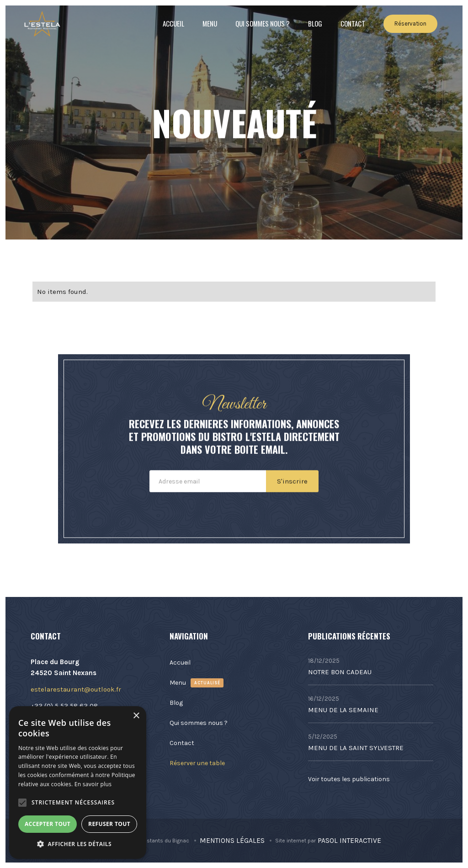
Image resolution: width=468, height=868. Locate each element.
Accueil (173, 23)
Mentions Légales (232, 841)
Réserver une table (197, 763)
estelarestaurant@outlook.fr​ (76, 689)
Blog (315, 23)
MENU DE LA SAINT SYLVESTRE (356, 748)
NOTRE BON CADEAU (340, 672)
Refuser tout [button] (109, 824)
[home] (42, 24)
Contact (353, 23)
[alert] (78, 783)
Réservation (410, 24)
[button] (22, 803)
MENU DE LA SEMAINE (343, 710)
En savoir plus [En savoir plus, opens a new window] (93, 784)
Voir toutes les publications (349, 779)
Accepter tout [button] (48, 824)
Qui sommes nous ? (263, 23)
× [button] (136, 716)
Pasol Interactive (349, 841)
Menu (210, 23)
